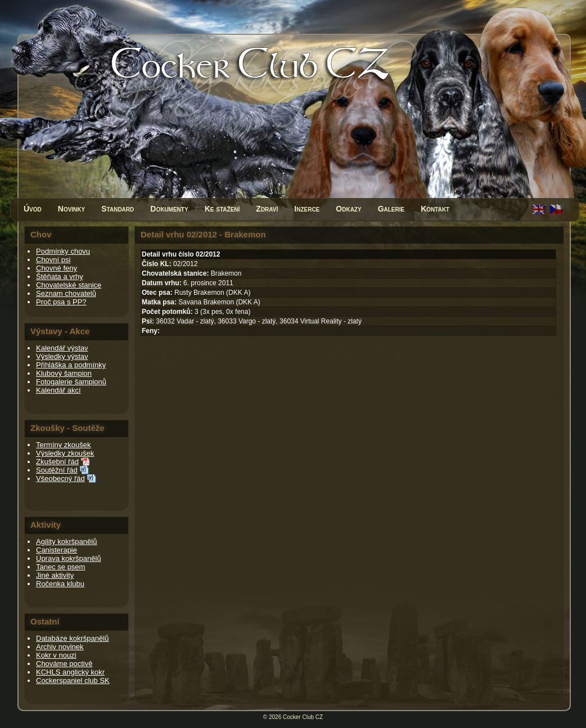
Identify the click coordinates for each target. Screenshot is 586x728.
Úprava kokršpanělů (69, 558)
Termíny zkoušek (64, 445)
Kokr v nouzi (56, 655)
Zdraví (267, 209)
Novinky (71, 209)
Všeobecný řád (60, 478)
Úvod (33, 209)
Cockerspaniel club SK (73, 680)
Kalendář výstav (62, 348)
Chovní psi (53, 260)
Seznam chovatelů (66, 293)
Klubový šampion (64, 373)
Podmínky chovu (63, 251)
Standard (118, 209)
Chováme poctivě (64, 664)
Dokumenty (169, 209)
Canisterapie (57, 550)
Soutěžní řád (57, 470)
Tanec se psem (60, 567)
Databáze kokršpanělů (72, 638)
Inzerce (307, 209)
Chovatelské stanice (69, 285)
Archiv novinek (60, 647)
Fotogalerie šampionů (71, 382)
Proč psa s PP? (61, 302)
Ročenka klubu (60, 584)
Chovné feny (57, 268)
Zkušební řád (57, 462)
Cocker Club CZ (303, 717)
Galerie (391, 209)
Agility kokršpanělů (66, 541)
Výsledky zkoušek (65, 453)
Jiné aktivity (55, 575)
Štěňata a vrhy (60, 277)
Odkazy (348, 209)
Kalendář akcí (58, 390)
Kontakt (435, 209)
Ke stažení (222, 209)
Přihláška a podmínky (71, 365)
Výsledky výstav (62, 356)
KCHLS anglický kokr (70, 672)
